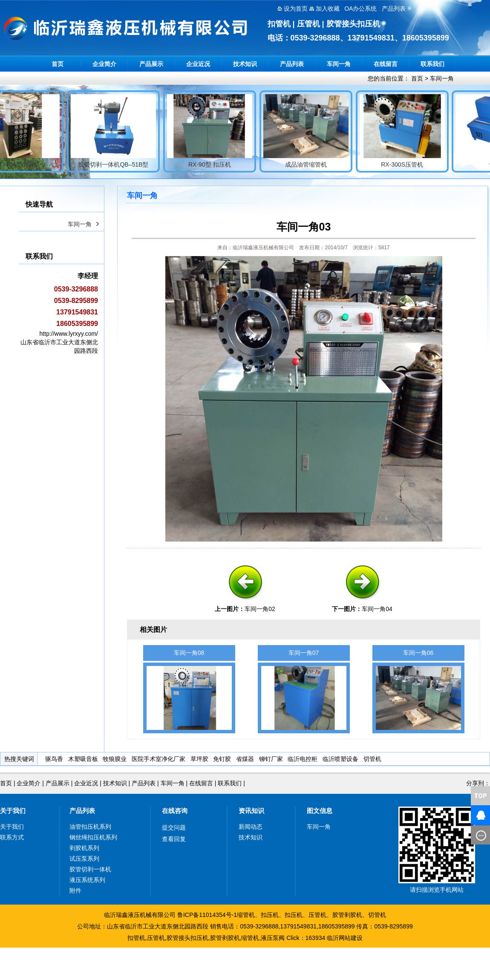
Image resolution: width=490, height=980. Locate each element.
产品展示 (151, 64)
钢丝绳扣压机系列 (93, 837)
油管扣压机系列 (90, 827)
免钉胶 (222, 759)
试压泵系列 (84, 859)
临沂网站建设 (345, 938)
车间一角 (339, 64)
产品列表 (292, 64)
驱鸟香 (54, 759)
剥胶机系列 (84, 848)
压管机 (317, 915)
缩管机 (246, 915)
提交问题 (174, 827)
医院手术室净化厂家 (159, 759)
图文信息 (320, 811)
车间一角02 (260, 609)
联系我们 (432, 64)
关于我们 (13, 811)
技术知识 (245, 64)
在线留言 (386, 64)
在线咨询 (175, 811)
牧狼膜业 (115, 759)
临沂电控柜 (303, 759)
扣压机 (270, 915)
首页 (58, 64)
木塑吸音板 (83, 759)
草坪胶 (199, 759)
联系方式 (12, 837)
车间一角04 (377, 609)
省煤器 (245, 759)
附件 (75, 891)
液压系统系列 (87, 880)
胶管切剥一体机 (90, 869)
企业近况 (198, 64)
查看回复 (174, 839)
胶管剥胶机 (347, 915)
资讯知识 (251, 811)
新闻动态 (251, 827)
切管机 (372, 759)
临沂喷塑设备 (340, 759)
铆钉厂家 (271, 759)
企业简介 (104, 64)
